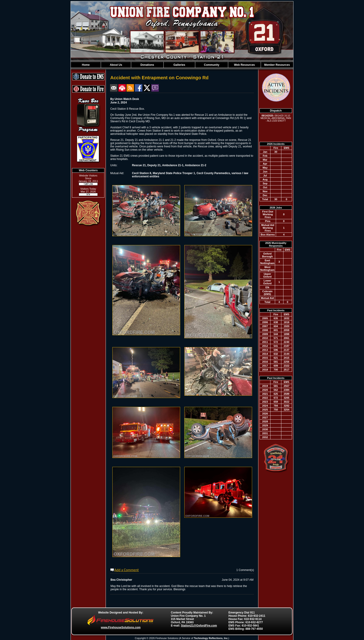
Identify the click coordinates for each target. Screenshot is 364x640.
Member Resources (277, 65)
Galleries (179, 65)
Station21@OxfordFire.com (199, 626)
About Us (116, 65)
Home (86, 65)
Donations (147, 65)
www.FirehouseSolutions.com (121, 627)
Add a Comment (127, 570)
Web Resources (244, 65)
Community (212, 65)
